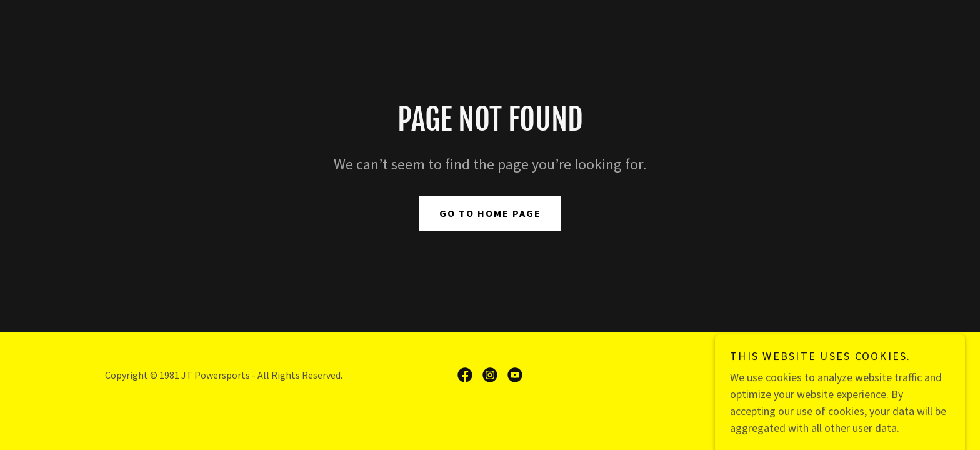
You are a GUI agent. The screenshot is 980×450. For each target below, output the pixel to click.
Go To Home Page (490, 213)
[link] (465, 375)
